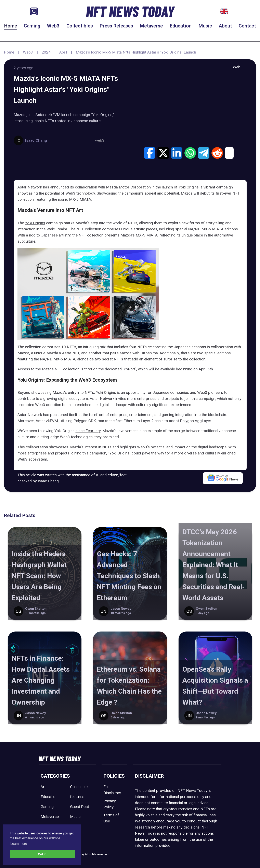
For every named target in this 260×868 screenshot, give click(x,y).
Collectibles (80, 26)
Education (181, 26)
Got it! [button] (42, 854)
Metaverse (151, 26)
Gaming (32, 26)
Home (11, 26)
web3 (100, 140)
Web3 (53, 26)
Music (205, 26)
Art (43, 787)
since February (88, 431)
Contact (247, 26)
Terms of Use (111, 818)
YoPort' (130, 369)
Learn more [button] (19, 844)
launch (167, 187)
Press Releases (116, 26)
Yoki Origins (35, 223)
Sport (75, 827)
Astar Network (102, 399)
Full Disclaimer (112, 790)
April (63, 52)
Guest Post (80, 807)
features (77, 797)
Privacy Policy (110, 804)
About (225, 26)
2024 (46, 52)
